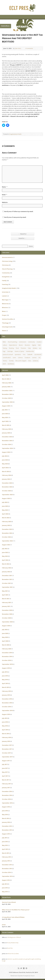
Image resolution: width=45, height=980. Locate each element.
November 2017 (7, 749)
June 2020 (5, 633)
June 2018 (5, 722)
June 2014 (5, 888)
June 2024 (5, 460)
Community (6, 273)
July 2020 (5, 630)
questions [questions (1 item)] (18, 354)
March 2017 (6, 780)
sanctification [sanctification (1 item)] (7, 358)
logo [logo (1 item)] (4, 351)
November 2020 (7, 614)
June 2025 (5, 414)
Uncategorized (7, 327)
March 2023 (6, 518)
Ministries (5, 304)
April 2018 (5, 730)
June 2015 (5, 842)
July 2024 (5, 456)
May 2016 (5, 815)
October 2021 (6, 583)
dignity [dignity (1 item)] (34, 345)
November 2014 (7, 869)
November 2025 (7, 394)
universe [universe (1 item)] (36, 361)
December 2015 (7, 826)
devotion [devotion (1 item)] (27, 345)
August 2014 (6, 880)
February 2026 (7, 383)
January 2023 (6, 525)
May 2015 (5, 845)
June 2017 (5, 768)
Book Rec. (10, 948)
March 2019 (6, 687)
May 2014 (5, 892)
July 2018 (5, 718)
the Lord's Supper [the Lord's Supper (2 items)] (21, 361)
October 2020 (6, 618)
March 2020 (6, 645)
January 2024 (6, 479)
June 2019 (5, 676)
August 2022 (6, 545)
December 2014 (7, 865)
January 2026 (6, 387)
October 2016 (6, 799)
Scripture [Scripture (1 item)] (27, 358)
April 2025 (5, 421)
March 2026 (6, 379)
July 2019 (5, 672)
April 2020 (5, 641)
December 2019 (7, 653)
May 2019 (5, 680)
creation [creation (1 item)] (39, 342)
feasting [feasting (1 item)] (11, 348)
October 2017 (6, 753)
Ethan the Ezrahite (13, 954)
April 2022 (5, 560)
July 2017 (5, 764)
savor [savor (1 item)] (14, 358)
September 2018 (7, 710)
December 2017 (7, 745)
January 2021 (6, 606)
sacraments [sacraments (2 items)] (38, 354)
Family (4, 281)
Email (5, 195)
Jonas (4, 925)
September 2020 (7, 622)
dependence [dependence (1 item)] (13, 345)
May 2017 (5, 772)
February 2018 (7, 737)
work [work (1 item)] (4, 364)
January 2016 (6, 822)
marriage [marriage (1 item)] (10, 351)
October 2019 (6, 660)
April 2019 (5, 683)
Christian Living (7, 261)
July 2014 (5, 884)
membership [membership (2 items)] (30, 351)
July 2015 (5, 838)
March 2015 (6, 853)
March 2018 (6, 734)
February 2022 (7, 568)
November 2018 (7, 703)
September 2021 (7, 587)
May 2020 (5, 637)
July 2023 (5, 502)
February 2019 (7, 691)
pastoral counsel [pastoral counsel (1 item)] (8, 354)
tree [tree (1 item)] (30, 361)
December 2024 (7, 437)
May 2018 (5, 726)
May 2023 (5, 510)
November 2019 (7, 656)
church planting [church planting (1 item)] (12, 342)
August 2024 (6, 452)
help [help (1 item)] (29, 348)
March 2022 (6, 564)
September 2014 (7, 876)
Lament (5, 296)
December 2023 (7, 483)
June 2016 (5, 811)
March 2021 (6, 599)
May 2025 (5, 417)
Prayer (4, 315)
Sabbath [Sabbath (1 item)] (30, 354)
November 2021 (7, 579)
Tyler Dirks (18, 48)
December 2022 (7, 529)
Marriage (5, 300)
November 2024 (7, 441)
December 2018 (7, 699)
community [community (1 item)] (31, 342)
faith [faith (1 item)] (39, 345)
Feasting (5, 284)
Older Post (22, 238)
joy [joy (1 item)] (40, 348)
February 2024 (7, 475)
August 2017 (6, 761)
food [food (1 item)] (17, 348)
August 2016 (6, 807)
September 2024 (7, 448)
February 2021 (7, 602)
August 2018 (6, 714)
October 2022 (6, 537)
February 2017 (7, 784)
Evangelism (6, 277)
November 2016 (7, 795)
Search (31, 246)
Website (5, 202)
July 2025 (5, 410)
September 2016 (7, 803)
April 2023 (5, 514)
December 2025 (7, 391)
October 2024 (6, 444)
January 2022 (6, 572)
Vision (4, 331)
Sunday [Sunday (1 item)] (11, 361)
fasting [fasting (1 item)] (5, 348)
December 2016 (7, 791)
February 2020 (7, 649)
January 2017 (6, 788)
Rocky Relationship (13, 943)
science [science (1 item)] (20, 358)
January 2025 (6, 433)
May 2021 (5, 591)
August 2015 (6, 834)
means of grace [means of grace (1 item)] (19, 351)
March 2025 (6, 425)
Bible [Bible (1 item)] (4, 342)
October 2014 (6, 872)
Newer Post (23, 234)
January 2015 (6, 861)
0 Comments (24, 48)
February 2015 (7, 857)
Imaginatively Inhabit (15, 134)
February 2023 (7, 522)
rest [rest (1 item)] (24, 354)
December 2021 (7, 576)
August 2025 (6, 406)
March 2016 (6, 818)
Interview (5, 292)
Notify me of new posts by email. (15, 217)
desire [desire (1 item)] (21, 345)
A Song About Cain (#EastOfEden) (13, 917)
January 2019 (6, 695)
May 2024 (5, 464)
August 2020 (6, 626)
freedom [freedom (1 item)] (23, 348)
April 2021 (5, 595)
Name (5, 187)
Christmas (5, 265)
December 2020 (7, 610)
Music (4, 311)
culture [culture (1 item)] (5, 345)
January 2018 (6, 741)
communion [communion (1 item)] (23, 342)
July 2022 (5, 549)
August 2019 (6, 668)
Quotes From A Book (9, 902)
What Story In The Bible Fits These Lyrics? (16, 910)
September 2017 (7, 757)
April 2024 (5, 468)
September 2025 (7, 402)
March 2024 (6, 471)
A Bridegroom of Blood (14, 937)
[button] (22, 25)
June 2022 (5, 552)
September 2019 (7, 664)
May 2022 (5, 556)
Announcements (7, 257)
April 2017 (5, 776)
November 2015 (7, 830)
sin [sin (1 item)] (39, 358)
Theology (5, 323)
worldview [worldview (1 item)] (11, 364)
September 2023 (7, 495)
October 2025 (6, 398)
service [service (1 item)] (34, 358)
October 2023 (6, 491)
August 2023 (6, 498)
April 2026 (5, 375)
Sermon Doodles (8, 319)
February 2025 (7, 429)
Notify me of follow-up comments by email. (19, 211)
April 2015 (5, 849)
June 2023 (5, 506)
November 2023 (7, 487)
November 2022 (7, 533)
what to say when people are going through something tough (21, 960)
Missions (5, 307)
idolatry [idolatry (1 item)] (35, 348)
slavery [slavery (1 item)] (5, 361)
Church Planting (7, 269)
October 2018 (6, 707)
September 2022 (7, 541)
